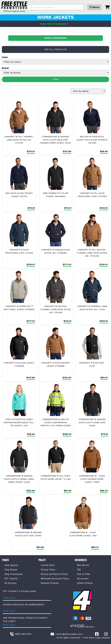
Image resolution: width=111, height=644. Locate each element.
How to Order (84, 574)
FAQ (79, 569)
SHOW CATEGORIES (55, 38)
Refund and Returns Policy (54, 574)
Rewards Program (50, 583)
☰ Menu (94, 7)
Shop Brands (11, 569)
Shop (51, 24)
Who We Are (83, 565)
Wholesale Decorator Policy (55, 578)
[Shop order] (88, 91)
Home (43, 24)
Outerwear (61, 24)
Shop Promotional (14, 574)
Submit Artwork (85, 583)
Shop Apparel (11, 565)
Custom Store (48, 565)
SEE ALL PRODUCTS (55, 49)
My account (83, 578)
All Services (11, 583)
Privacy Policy (48, 569)
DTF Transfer (11, 578)
